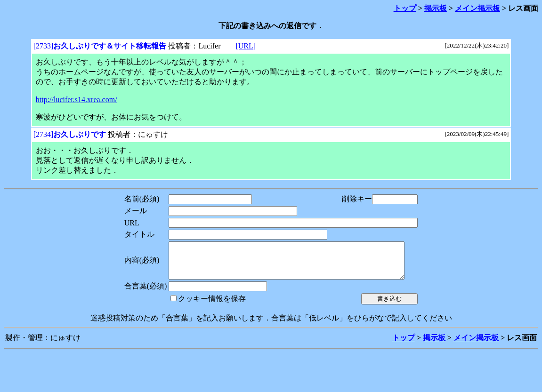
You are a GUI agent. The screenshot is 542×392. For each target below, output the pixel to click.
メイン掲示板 (477, 8)
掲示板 (436, 8)
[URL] (246, 46)
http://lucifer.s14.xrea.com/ (77, 100)
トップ (405, 8)
